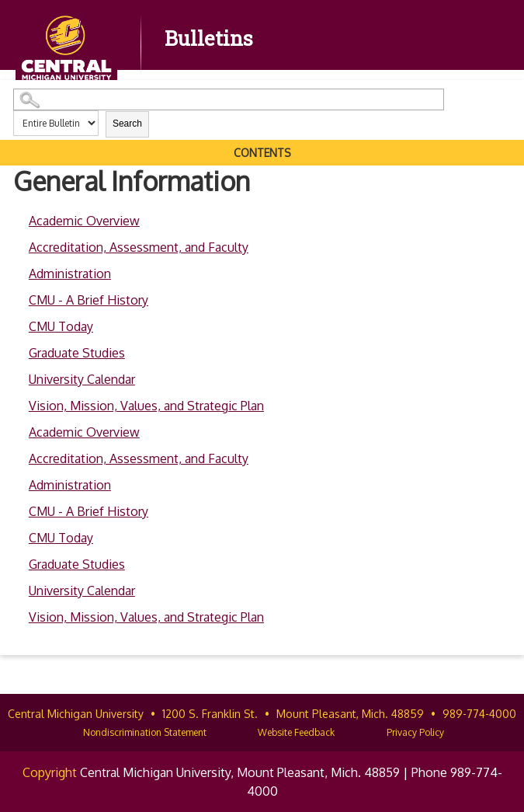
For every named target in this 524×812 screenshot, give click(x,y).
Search (127, 124)
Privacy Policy (415, 732)
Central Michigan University (76, 714)
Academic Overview (84, 221)
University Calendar (82, 379)
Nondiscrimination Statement (145, 732)
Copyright (50, 772)
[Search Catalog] (229, 99)
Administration (70, 274)
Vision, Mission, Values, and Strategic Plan (146, 406)
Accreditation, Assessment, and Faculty (139, 247)
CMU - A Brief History (88, 300)
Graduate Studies (77, 353)
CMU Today (61, 326)
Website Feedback (296, 732)
